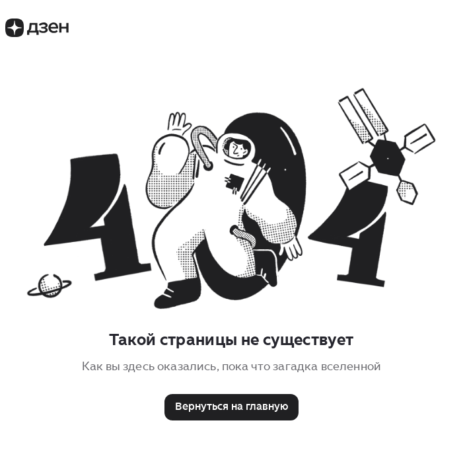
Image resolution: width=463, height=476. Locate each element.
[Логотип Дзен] (37, 33)
